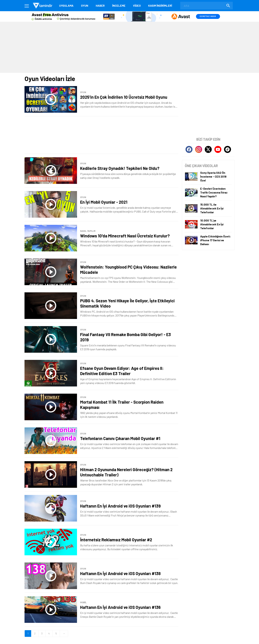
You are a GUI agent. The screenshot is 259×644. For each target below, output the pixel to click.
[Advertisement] (129, 47)
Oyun (85, 6)
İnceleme (119, 6)
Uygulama (66, 6)
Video (137, 6)
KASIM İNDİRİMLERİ (160, 6)
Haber (100, 6)
